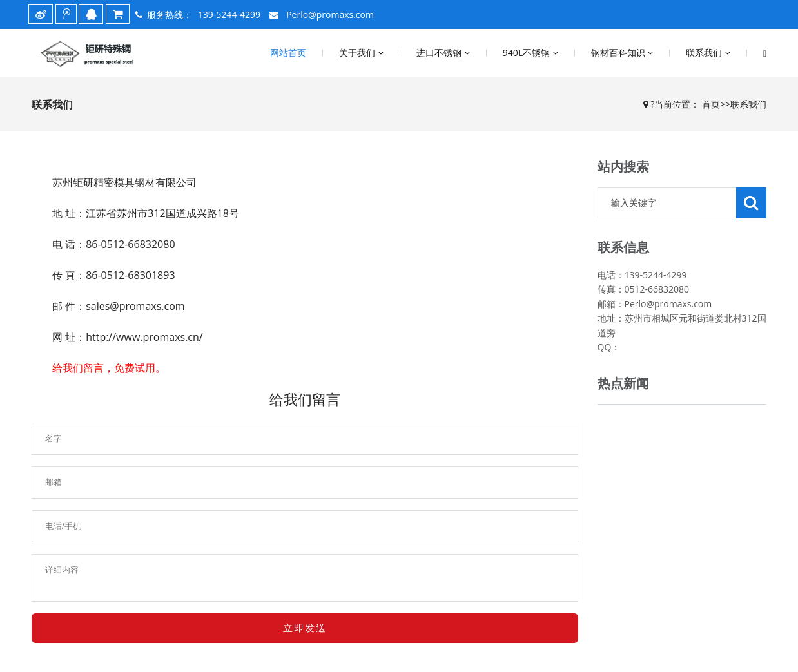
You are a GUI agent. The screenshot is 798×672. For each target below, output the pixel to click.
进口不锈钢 (443, 53)
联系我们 (708, 53)
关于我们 (361, 53)
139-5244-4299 (229, 14)
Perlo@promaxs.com (329, 14)
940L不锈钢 (530, 53)
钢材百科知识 (622, 53)
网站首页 (288, 53)
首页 (711, 104)
